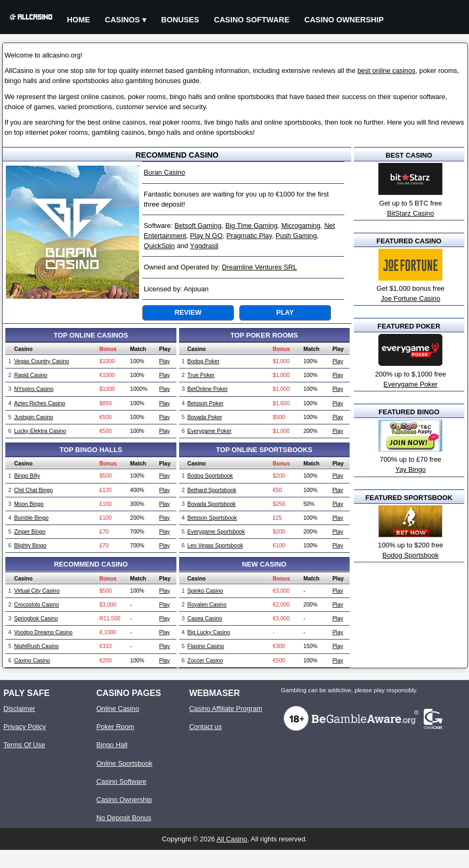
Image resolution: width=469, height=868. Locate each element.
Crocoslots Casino (36, 605)
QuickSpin (159, 246)
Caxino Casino (32, 661)
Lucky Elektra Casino (40, 431)
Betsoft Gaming (198, 226)
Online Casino (118, 709)
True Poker (201, 375)
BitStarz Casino (410, 213)
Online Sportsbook (124, 763)
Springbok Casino (36, 619)
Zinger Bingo (30, 532)
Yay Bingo (411, 469)
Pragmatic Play (249, 236)
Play (285, 312)
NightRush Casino (36, 646)
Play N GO (207, 236)
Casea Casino (205, 619)
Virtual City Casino (37, 591)
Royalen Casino (207, 605)
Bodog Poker (204, 361)
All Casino (232, 839)
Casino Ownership (344, 20)
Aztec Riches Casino (39, 403)
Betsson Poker (206, 403)
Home (79, 20)
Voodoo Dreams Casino (43, 632)
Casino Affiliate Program (226, 709)
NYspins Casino (34, 389)
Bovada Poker (205, 417)
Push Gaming (296, 236)
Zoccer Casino (205, 661)
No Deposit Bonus (124, 818)
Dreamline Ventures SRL (259, 267)
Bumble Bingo (31, 518)
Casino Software (252, 20)
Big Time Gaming (252, 226)
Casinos (123, 20)
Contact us (205, 727)
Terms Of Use (24, 745)
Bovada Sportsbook (212, 504)
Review (188, 312)
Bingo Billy (27, 476)
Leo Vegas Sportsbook (216, 546)
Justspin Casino (33, 417)
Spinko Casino (205, 591)
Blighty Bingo (30, 546)
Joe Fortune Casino (410, 298)
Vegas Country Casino (41, 361)
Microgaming (301, 226)
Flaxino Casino (206, 646)
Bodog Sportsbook (211, 476)
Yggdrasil (204, 246)
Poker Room (115, 727)
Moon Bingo (29, 504)
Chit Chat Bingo (33, 490)
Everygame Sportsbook (216, 532)
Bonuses (180, 20)
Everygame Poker (210, 431)
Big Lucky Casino (209, 632)
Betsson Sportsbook (212, 518)
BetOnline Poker (208, 389)
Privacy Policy (25, 727)
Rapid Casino (30, 375)
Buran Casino (165, 172)
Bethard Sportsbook (212, 490)
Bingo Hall (112, 745)
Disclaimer (19, 709)
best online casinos (387, 71)
